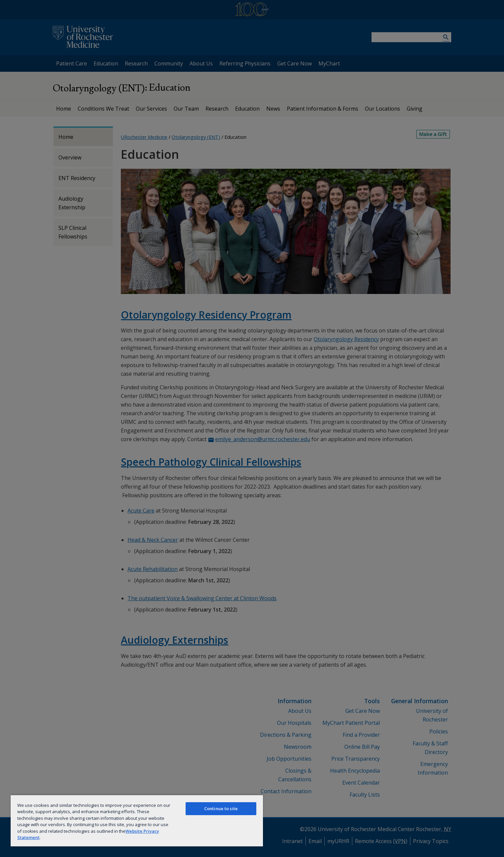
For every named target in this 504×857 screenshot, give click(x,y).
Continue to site (221, 809)
